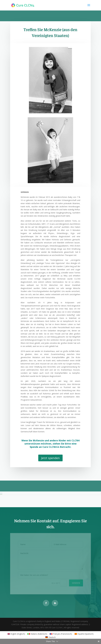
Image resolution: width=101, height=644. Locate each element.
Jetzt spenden (50, 458)
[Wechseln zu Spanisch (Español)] (84, 634)
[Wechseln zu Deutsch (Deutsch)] (50, 637)
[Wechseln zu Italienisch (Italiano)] (37, 634)
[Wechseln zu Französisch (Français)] (61, 634)
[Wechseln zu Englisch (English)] (16, 634)
